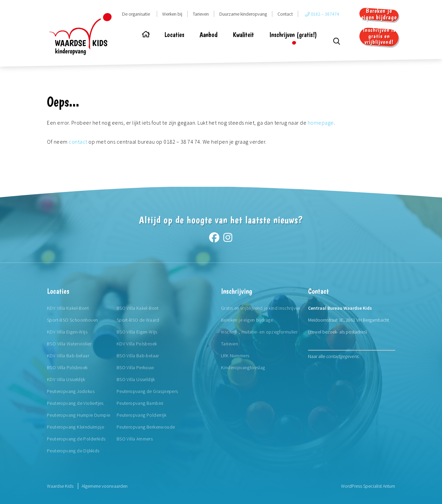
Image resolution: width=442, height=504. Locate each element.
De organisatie (136, 14)
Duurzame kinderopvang (243, 14)
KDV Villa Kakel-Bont (68, 308)
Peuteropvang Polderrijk (141, 415)
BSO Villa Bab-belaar (138, 356)
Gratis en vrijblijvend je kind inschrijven (261, 308)
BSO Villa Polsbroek (67, 367)
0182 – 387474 (322, 14)
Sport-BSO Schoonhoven (72, 320)
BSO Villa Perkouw (135, 367)
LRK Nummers (235, 356)
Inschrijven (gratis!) (293, 35)
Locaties (174, 35)
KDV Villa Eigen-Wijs (67, 332)
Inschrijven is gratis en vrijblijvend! (379, 36)
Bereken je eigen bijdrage (379, 14)
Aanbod (209, 35)
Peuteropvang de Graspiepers (147, 391)
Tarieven (201, 14)
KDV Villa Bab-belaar (68, 356)
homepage (321, 123)
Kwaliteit (243, 35)
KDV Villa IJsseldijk (66, 379)
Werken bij (172, 14)
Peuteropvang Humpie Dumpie (79, 415)
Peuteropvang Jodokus (71, 391)
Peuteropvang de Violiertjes (75, 403)
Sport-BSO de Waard (138, 320)
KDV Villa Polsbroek (137, 344)
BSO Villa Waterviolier (69, 344)
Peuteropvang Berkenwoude (146, 427)
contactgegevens (342, 356)
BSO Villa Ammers (135, 439)
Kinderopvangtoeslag (243, 367)
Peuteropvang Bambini (140, 403)
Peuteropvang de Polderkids (76, 439)
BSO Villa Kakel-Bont (138, 308)
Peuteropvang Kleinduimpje (75, 427)
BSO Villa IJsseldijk (136, 379)
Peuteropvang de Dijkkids (73, 451)
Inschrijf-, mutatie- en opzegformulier (259, 332)
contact (78, 142)
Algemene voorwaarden (105, 486)
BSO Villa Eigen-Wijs (137, 332)
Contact (285, 14)
